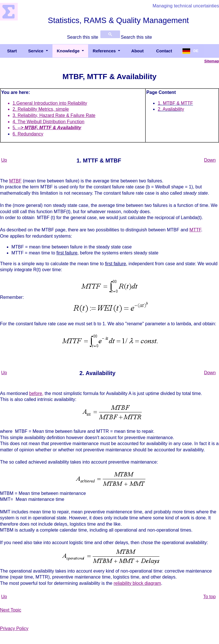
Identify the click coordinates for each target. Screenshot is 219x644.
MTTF (195, 230)
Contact (164, 51)
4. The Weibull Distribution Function (48, 122)
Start (12, 51)
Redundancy (31, 134)
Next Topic (11, 610)
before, (36, 393)
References (104, 51)
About (137, 51)
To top (210, 597)
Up (4, 160)
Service (36, 51)
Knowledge (68, 51)
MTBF (15, 181)
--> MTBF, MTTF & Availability (49, 128)
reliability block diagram (137, 583)
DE (196, 51)
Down (210, 160)
